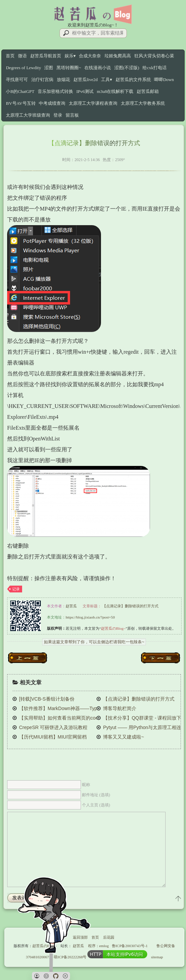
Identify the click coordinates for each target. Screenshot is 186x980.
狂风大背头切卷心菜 (154, 56)
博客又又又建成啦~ (123, 737)
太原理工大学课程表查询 (93, 103)
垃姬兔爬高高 (118, 56)
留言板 (72, 115)
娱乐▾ (70, 56)
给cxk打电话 (155, 68)
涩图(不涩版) (127, 68)
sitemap (157, 957)
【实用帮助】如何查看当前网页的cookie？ (64, 718)
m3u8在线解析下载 (115, 91)
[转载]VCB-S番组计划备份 (47, 699)
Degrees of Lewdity (23, 68)
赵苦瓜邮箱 (148, 91)
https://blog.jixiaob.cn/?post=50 (90, 617)
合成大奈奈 (90, 56)
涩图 (49, 68)
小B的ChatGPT (20, 91)
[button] (37, 976)
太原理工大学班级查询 (28, 115)
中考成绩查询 (52, 103)
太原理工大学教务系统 (143, 103)
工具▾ (107, 80)
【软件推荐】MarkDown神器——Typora (62, 708)
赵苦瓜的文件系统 (133, 80)
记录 (16, 589)
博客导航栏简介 (120, 708)
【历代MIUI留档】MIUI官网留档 (53, 737)
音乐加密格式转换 (55, 91)
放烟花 (63, 80)
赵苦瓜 (71, 606)
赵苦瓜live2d (86, 80)
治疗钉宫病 (42, 80)
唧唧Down (164, 80)
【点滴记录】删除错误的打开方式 (130, 606)
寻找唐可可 (17, 80)
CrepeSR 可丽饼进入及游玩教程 (53, 727)
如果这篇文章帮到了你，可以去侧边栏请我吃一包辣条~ (94, 642)
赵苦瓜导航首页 (46, 56)
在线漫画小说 (98, 68)
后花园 (109, 937)
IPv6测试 (85, 91)
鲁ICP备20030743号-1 (130, 946)
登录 (58, 115)
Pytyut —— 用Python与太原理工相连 (142, 727)
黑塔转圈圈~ (69, 68)
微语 (22, 56)
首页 (10, 56)
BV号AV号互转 (21, 103)
